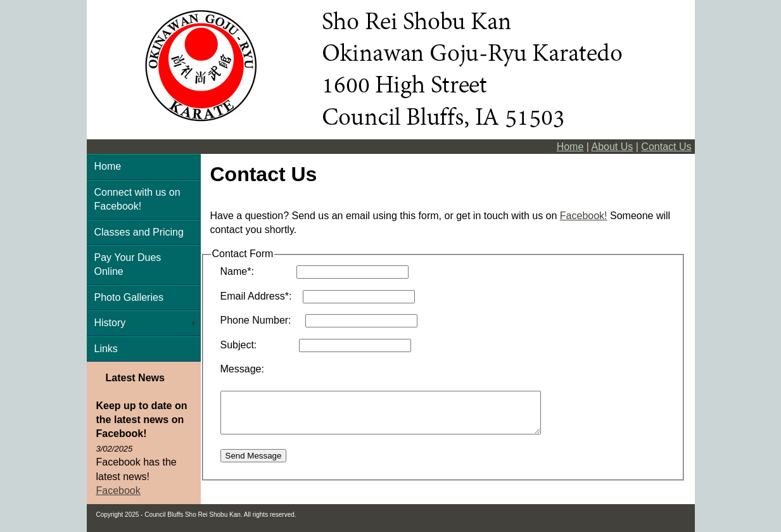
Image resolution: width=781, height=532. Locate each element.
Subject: (258, 345)
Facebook (118, 491)
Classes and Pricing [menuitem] (139, 232)
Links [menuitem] (106, 349)
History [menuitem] (110, 323)
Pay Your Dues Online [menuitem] (128, 264)
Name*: (257, 271)
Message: (242, 369)
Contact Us (666, 147)
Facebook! (584, 216)
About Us (613, 147)
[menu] (144, 258)
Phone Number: (262, 320)
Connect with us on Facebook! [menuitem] (137, 199)
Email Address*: (260, 296)
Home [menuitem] (108, 166)
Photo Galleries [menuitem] (129, 297)
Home (570, 147)
